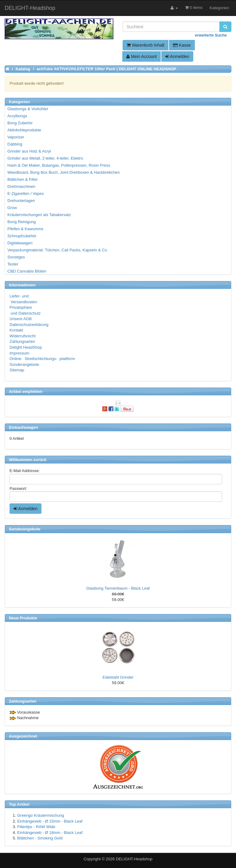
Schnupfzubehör (22, 236)
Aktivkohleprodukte (24, 130)
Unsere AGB (21, 319)
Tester (13, 264)
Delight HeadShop (26, 347)
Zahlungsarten (22, 341)
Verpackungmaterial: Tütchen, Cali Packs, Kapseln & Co (57, 250)
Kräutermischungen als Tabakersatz (39, 215)
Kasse (182, 45)
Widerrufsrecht (23, 336)
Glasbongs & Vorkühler (28, 109)
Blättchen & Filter (23, 179)
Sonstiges (16, 257)
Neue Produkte (23, 618)
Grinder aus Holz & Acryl (29, 151)
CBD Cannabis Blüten (27, 271)
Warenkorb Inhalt (146, 45)
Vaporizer (16, 137)
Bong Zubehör (20, 123)
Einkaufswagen (24, 427)
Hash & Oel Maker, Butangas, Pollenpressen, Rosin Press (59, 165)
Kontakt (16, 330)
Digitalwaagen (20, 243)
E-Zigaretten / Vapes (26, 194)
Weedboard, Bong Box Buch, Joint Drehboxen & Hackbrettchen (63, 172)
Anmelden (177, 56)
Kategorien (219, 8)
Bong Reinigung (22, 222)
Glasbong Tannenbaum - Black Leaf (118, 588)
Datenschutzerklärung (29, 325)
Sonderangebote (24, 364)
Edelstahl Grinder (118, 677)
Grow (12, 208)
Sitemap (17, 370)
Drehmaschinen (21, 186)
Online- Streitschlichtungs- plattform (42, 359)
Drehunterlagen (21, 201)
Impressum (19, 353)
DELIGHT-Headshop (134, 859)
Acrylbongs (17, 116)
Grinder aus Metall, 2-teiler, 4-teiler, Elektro (45, 158)
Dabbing (15, 144)
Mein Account (142, 56)
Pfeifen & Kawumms (25, 229)
